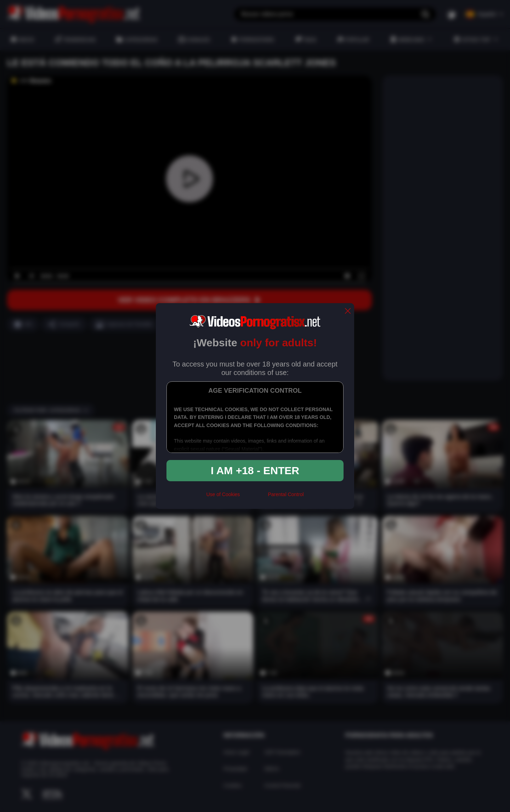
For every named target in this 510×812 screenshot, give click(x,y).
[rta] (254, 497)
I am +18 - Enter (255, 470)
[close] (348, 311)
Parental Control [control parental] (286, 494)
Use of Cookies (223, 494)
